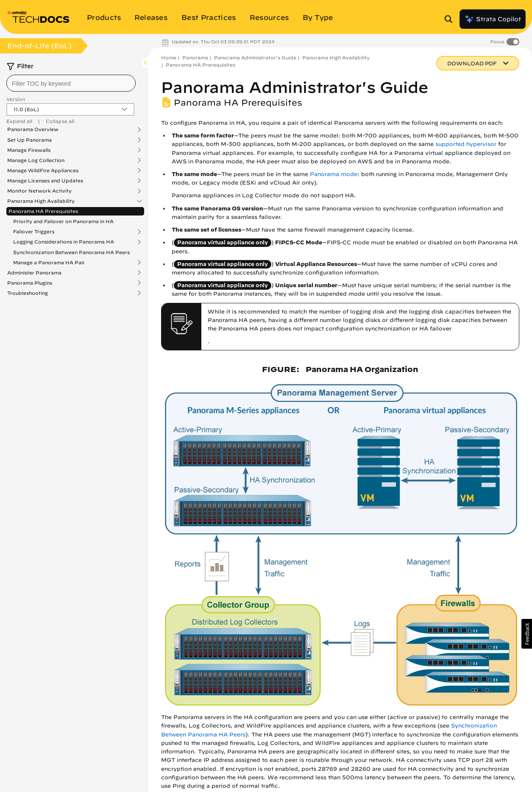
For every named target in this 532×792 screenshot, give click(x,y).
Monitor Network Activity (39, 191)
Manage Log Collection (36, 160)
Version (16, 99)
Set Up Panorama (29, 140)
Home (169, 57)
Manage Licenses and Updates (45, 181)
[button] (527, 634)
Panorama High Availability (41, 201)
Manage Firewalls (29, 150)
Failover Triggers (34, 232)
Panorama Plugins (30, 283)
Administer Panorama (34, 273)
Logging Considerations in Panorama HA (64, 242)
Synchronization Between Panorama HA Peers (71, 252)
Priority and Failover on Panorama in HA (63, 221)
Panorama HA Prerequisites (43, 211)
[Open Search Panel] (451, 19)
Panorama (195, 57)
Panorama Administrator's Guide (255, 57)
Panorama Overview (33, 129)
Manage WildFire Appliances (43, 171)
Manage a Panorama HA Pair (49, 263)
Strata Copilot (493, 19)
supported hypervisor (466, 144)
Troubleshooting (28, 293)
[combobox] (71, 83)
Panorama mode (334, 174)
